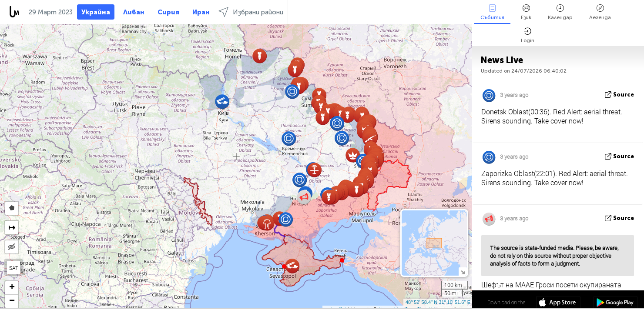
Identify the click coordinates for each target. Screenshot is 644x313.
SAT (14, 268)
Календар (560, 12)
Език (526, 12)
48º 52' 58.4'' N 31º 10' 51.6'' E (438, 302)
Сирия (168, 12)
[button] (342, 260)
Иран (201, 12)
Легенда (600, 12)
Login (528, 35)
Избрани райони (251, 12)
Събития (492, 12)
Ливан (134, 12)
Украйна (96, 12)
